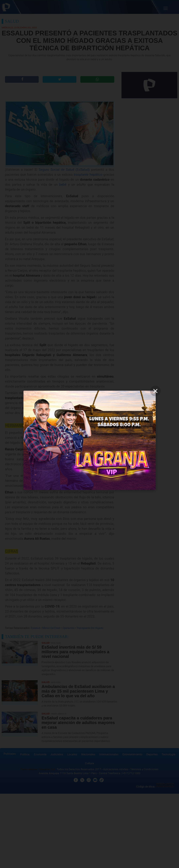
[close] (155, 391)
